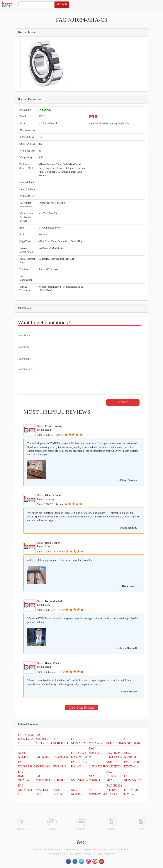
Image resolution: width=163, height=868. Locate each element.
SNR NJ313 (43, 766)
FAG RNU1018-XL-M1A (24, 776)
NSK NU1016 (62, 780)
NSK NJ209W (80, 780)
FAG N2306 (60, 757)
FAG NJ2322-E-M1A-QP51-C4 (115, 790)
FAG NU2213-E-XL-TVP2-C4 (44, 739)
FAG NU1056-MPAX (112, 776)
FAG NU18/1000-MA (25, 790)
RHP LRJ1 (60, 766)
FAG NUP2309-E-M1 (96, 753)
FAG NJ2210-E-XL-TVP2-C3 (26, 739)
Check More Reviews (82, 708)
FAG (41, 116)
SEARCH (62, 5)
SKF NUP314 (114, 743)
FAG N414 (42, 757)
